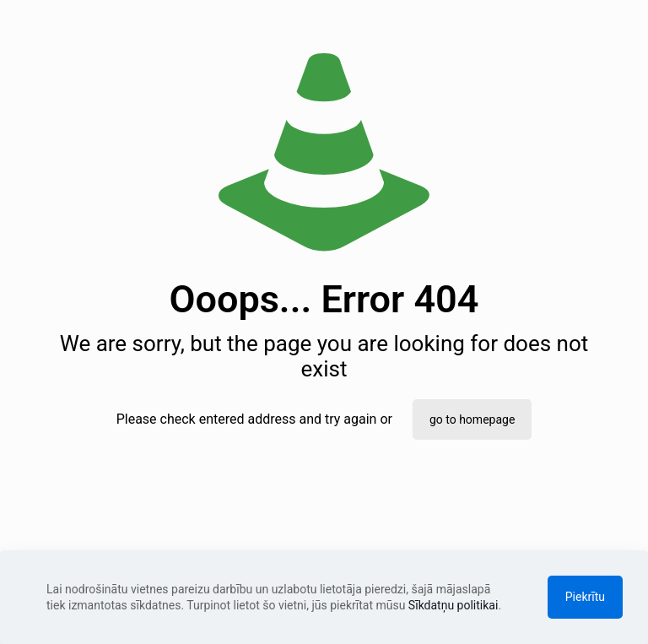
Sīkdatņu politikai (454, 605)
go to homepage (472, 419)
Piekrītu (585, 597)
